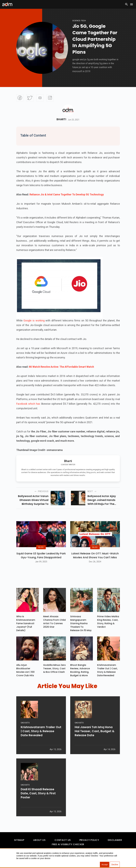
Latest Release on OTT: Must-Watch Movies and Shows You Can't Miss (95, 555)
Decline (115, 865)
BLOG (41, 547)
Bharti (61, 119)
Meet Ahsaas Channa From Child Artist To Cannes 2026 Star (54, 622)
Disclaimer (115, 840)
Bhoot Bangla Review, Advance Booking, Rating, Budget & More (80, 670)
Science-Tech (79, 21)
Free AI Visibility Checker (68, 844)
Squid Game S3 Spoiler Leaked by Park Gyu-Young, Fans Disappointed (41, 555)
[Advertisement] (11, 60)
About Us (39, 840)
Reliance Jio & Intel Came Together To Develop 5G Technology (67, 194)
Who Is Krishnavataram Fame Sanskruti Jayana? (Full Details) (26, 623)
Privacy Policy (89, 840)
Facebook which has (28, 404)
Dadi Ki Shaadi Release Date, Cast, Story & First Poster (38, 793)
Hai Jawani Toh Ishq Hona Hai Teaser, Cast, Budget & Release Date (95, 731)
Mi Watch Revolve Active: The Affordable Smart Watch (61, 367)
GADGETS (25, 723)
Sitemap (19, 840)
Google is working (34, 320)
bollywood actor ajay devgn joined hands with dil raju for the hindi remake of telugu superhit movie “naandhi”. (103, 500)
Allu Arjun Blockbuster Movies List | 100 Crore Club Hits (25, 670)
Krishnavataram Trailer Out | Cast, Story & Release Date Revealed (107, 670)
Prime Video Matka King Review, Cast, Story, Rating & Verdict (108, 622)
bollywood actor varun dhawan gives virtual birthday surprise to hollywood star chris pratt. (33, 500)
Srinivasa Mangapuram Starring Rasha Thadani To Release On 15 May (81, 623)
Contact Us (63, 840)
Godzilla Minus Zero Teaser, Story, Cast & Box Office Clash (54, 668)
